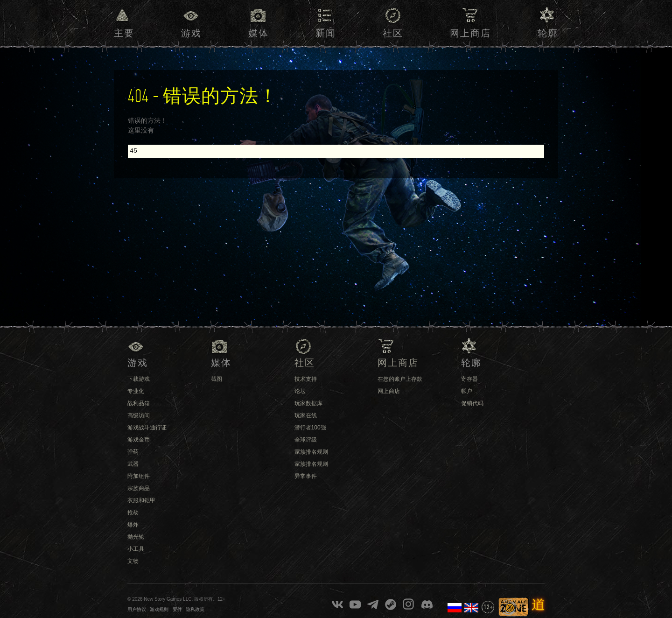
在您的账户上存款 (400, 379)
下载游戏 (139, 379)
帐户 (467, 391)
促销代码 (472, 403)
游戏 (191, 34)
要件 (177, 609)
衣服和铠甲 (141, 500)
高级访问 (139, 415)
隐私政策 (195, 609)
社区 (393, 34)
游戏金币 (139, 440)
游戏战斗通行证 (147, 428)
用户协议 (137, 609)
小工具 (136, 549)
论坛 (300, 391)
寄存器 (469, 379)
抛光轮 (136, 537)
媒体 (259, 34)
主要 (124, 34)
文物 (133, 561)
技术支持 (306, 379)
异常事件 (306, 476)
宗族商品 (139, 488)
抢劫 (133, 513)
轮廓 (548, 34)
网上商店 (470, 34)
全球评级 (306, 440)
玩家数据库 (308, 403)
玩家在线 (306, 415)
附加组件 (139, 476)
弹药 (133, 452)
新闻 (326, 34)
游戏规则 (159, 609)
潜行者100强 (310, 428)
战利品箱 (139, 403)
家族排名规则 (311, 452)
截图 (217, 379)
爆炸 (133, 525)
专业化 (136, 391)
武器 (133, 464)
